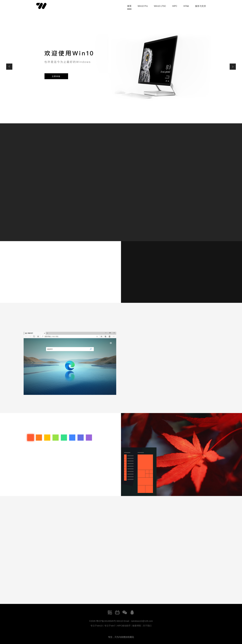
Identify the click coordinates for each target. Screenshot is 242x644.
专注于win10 (97, 626)
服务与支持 (200, 6)
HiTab (186, 6)
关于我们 (147, 626)
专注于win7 (110, 626)
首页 (129, 6)
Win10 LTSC (160, 6)
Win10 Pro (143, 6)
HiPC (175, 6)
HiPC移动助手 (124, 626)
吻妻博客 (137, 626)
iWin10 (120, 621)
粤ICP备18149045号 (106, 621)
